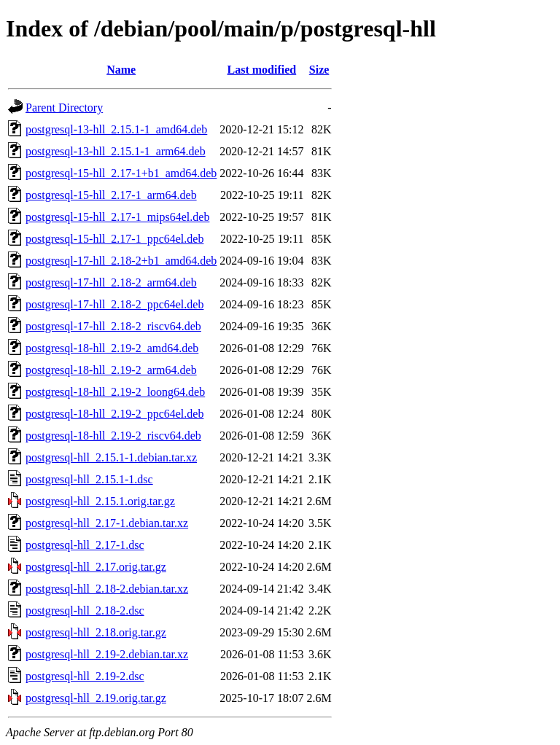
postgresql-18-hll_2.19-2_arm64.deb (111, 370)
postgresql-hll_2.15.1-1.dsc (89, 479)
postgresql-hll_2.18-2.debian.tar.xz (107, 589)
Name (121, 70)
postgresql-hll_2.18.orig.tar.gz (96, 632)
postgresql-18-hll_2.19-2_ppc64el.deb (114, 414)
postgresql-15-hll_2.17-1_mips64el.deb (117, 217)
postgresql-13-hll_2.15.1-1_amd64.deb (116, 129)
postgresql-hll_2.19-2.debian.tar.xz (107, 654)
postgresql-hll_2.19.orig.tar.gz (96, 698)
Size (319, 70)
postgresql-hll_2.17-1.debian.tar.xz (107, 523)
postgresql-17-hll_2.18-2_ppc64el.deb (114, 304)
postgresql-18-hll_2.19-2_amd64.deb (112, 348)
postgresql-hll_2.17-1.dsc (85, 545)
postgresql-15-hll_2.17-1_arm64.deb (111, 195)
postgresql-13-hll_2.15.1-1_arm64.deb (116, 151)
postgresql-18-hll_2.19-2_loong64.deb (115, 392)
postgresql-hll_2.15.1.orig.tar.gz (100, 501)
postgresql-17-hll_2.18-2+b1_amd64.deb (121, 261)
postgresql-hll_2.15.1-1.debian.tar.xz (111, 457)
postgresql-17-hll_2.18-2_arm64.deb (111, 282)
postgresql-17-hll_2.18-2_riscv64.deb (113, 326)
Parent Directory (64, 108)
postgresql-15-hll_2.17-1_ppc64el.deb (114, 239)
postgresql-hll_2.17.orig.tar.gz (96, 567)
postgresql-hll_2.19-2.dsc (85, 676)
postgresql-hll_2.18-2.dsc (85, 611)
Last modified (262, 70)
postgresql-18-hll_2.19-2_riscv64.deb (113, 436)
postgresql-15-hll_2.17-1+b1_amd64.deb (121, 173)
